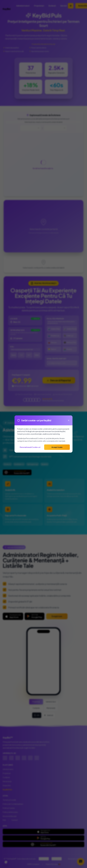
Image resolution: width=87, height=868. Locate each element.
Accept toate (57, 447)
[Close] (69, 420)
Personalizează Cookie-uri (30, 447)
